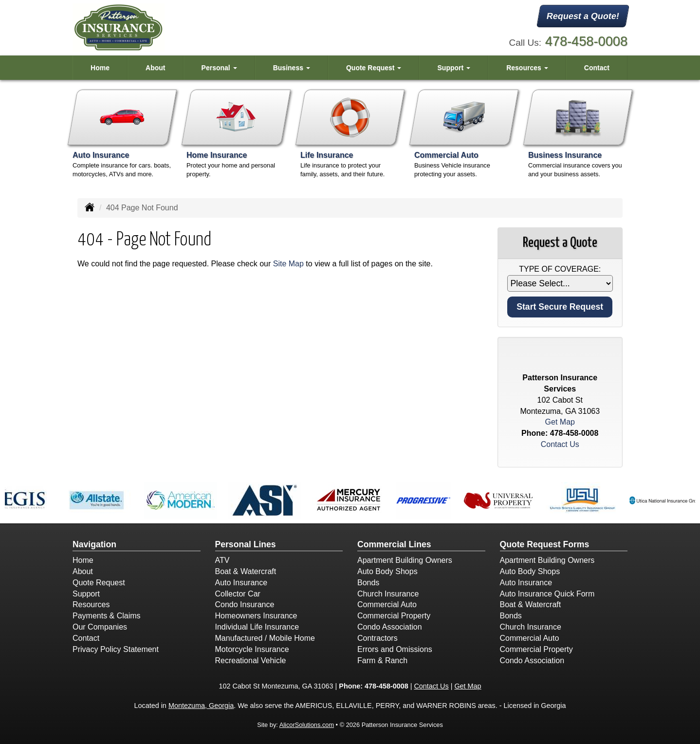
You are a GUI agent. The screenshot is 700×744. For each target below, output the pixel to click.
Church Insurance (388, 594)
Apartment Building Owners (405, 560)
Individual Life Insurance (257, 627)
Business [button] (292, 68)
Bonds (368, 583)
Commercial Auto (387, 604)
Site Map (288, 264)
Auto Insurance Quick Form (547, 594)
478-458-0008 (586, 41)
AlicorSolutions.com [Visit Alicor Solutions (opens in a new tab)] (307, 725)
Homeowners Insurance (256, 616)
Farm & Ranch (382, 660)
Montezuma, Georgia (201, 706)
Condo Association (390, 627)
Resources (91, 604)
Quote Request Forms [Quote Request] (545, 544)
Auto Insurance (241, 583)
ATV (222, 560)
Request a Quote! (583, 16)
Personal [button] (219, 68)
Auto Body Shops (387, 571)
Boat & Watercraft (246, 571)
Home (100, 68)
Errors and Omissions (395, 649)
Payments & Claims (107, 616)
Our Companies (100, 627)
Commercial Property (394, 616)
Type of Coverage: (560, 269)
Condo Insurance (245, 604)
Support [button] (454, 68)
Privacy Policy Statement (116, 649)
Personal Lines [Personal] (246, 544)
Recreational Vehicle (251, 660)
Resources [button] (527, 68)
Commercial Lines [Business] (394, 544)
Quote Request (99, 583)
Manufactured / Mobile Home (265, 638)
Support (86, 594)
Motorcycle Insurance (252, 649)
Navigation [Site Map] (94, 544)
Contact (597, 68)
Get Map (560, 422)
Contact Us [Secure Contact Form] (560, 444)
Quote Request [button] (374, 68)
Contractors (378, 638)
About (155, 68)
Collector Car (238, 594)
